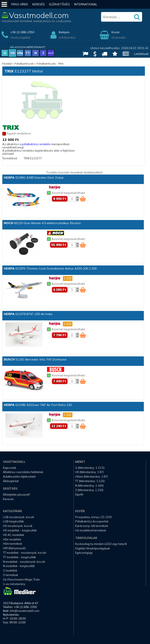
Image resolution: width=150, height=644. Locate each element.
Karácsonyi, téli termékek (92, 526)
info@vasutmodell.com (24, 611)
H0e (20, 53)
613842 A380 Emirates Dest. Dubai (34, 178)
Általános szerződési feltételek (23, 472)
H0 (12, 53)
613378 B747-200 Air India (28, 314)
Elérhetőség (60, 4)
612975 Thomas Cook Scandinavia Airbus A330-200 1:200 (50, 268)
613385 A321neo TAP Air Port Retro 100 (38, 405)
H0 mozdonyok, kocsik (18, 526)
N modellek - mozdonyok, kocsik (24, 562)
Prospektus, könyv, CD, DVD (94, 517)
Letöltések (141, 54)
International (86, 4)
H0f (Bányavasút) (14, 548)
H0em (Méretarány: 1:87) (92, 477)
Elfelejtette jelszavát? (17, 495)
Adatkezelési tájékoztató (19, 477)
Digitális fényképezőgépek (93, 548)
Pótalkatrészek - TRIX (50, 64)
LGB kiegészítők (13, 521)
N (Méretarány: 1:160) (89, 486)
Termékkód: (10, 158)
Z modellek (10, 570)
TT (28, 53)
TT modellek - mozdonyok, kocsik (25, 553)
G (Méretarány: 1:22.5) (90, 468)
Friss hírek (20, 4)
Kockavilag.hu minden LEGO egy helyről (101, 544)
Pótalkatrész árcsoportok (92, 521)
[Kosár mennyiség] (72, 199)
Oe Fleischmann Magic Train (21, 579)
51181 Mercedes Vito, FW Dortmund (35, 359)
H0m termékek (13, 544)
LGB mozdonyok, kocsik (19, 517)
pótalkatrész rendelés (36, 144)
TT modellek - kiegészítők (19, 557)
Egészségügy (84, 553)
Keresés (39, 4)
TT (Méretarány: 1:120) (90, 481)
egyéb (51, 53)
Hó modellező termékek (91, 530)
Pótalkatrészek (24, 64)
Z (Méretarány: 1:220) (89, 490)
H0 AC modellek (14, 535)
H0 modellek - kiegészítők (20, 530)
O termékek (11, 575)
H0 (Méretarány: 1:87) (90, 472)
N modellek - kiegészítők (19, 566)
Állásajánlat (11, 481)
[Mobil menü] (4, 4)
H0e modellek (12, 539)
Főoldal (7, 64)
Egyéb (79, 494)
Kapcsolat (10, 468)
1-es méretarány (14, 584)
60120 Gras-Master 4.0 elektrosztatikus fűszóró (42, 223)
